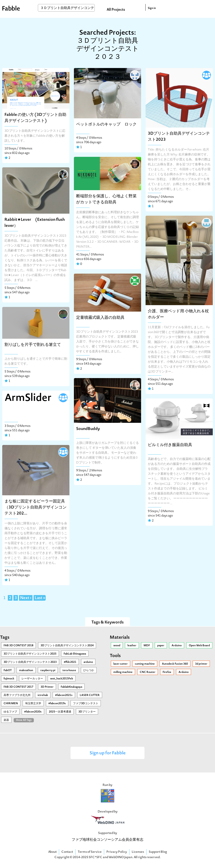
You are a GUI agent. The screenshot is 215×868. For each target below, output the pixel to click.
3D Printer (47, 687)
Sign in (152, 8)
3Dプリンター (87, 712)
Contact (67, 852)
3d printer (201, 664)
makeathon (26, 670)
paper (161, 646)
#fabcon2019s (57, 704)
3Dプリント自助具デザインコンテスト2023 (30, 662)
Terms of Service (90, 852)
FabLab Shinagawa (75, 654)
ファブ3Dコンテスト (86, 704)
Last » (40, 598)
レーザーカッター (32, 679)
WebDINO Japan (120, 857)
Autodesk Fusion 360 (175, 664)
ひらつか (89, 670)
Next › (26, 598)
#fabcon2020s (33, 712)
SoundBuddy (88, 429)
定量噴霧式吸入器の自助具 (100, 318)
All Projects (116, 10)
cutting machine (145, 664)
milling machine (123, 672)
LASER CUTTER (90, 695)
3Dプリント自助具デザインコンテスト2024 (67, 646)
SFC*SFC (96, 857)
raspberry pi (48, 670)
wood (117, 646)
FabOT (8, 670)
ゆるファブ (10, 712)
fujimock (9, 679)
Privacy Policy (117, 852)
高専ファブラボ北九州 (17, 695)
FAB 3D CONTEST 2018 (18, 646)
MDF (147, 646)
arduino (88, 662)
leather (132, 646)
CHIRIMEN (11, 704)
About (52, 852)
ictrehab (43, 695)
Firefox (167, 672)
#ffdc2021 (70, 662)
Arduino (177, 646)
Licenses (138, 852)
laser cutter (120, 664)
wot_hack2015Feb (62, 679)
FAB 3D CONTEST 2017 (18, 687)
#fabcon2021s (64, 695)
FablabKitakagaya (71, 687)
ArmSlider (28, 398)
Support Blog (158, 852)
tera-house (69, 670)
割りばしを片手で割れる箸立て (33, 345)
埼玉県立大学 (33, 704)
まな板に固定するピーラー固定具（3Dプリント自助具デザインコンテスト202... (35, 507)
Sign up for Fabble (108, 753)
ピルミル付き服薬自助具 (170, 445)
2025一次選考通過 (60, 712)
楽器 (6, 720)
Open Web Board (199, 646)
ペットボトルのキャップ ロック (106, 124)
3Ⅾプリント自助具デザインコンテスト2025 (30, 654)
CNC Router (148, 672)
